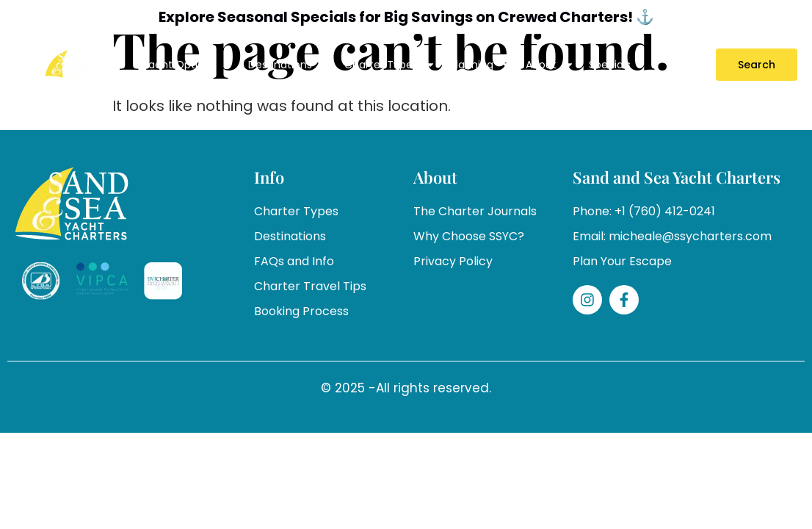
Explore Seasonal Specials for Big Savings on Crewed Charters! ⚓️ (406, 17)
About (550, 65)
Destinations (289, 65)
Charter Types (390, 65)
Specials (610, 65)
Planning (481, 65)
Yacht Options (188, 65)
